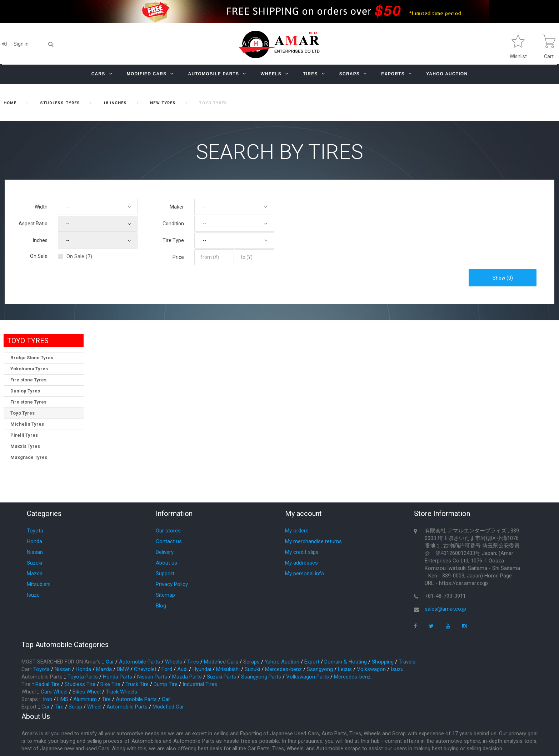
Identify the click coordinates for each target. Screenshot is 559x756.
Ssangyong (320, 669)
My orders (297, 531)
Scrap (75, 707)
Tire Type (173, 240)
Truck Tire (137, 684)
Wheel (29, 692)
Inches (40, 240)
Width (41, 207)
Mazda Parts (187, 677)
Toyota (35, 531)
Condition (173, 224)
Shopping (383, 662)
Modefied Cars (221, 662)
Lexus (345, 669)
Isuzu (33, 595)
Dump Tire (166, 684)
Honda (34, 541)
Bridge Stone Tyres (32, 358)
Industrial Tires (200, 684)
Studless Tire (80, 684)
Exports (393, 74)
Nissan (35, 552)
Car (110, 662)
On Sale (39, 256)
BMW (123, 669)
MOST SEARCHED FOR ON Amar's (61, 662)
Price (178, 257)
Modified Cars (147, 74)
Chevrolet (145, 669)
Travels (407, 662)
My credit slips (302, 552)
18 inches (115, 103)
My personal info (305, 574)
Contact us (169, 541)
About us (166, 563)
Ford (167, 669)
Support (165, 574)
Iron (48, 699)
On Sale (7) (79, 256)
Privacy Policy (172, 584)
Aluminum (85, 699)
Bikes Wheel (87, 692)
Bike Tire (110, 684)
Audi (182, 669)
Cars (98, 74)
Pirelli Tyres (24, 435)
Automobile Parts (214, 74)
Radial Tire (48, 684)
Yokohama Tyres (29, 369)
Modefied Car (168, 707)
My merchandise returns (313, 541)
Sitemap (165, 595)
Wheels (271, 74)
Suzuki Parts (221, 677)
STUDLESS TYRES (60, 103)
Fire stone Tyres (28, 380)
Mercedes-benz (283, 669)
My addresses (301, 563)
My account (303, 514)
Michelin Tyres (27, 424)
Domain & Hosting (346, 662)
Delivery (165, 552)
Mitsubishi (39, 584)
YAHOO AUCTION (447, 74)
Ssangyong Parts (261, 677)
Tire (26, 684)
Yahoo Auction (282, 662)
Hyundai (202, 669)
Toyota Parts (83, 677)
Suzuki (34, 563)
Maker (177, 207)
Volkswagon (371, 669)
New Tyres (163, 103)
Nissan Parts (152, 677)
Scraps (350, 74)
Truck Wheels (121, 692)
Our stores (168, 531)
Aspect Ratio (33, 224)
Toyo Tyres (23, 413)
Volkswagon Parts (308, 677)
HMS (63, 699)
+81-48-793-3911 (445, 596)
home (10, 103)
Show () (503, 278)
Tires (310, 74)
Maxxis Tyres (25, 446)
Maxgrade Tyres (29, 457)
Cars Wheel (54, 692)
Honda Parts (118, 677)
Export (312, 662)
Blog (161, 606)
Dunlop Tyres (25, 391)
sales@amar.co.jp (445, 609)
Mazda (35, 574)
